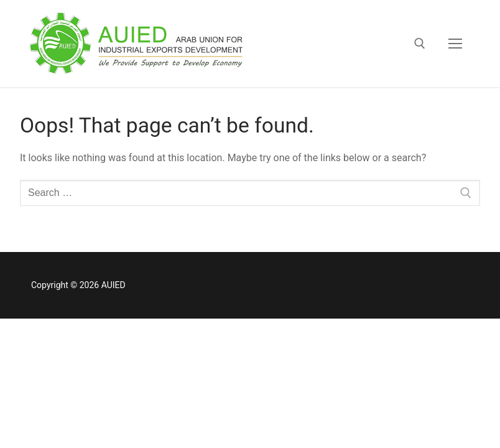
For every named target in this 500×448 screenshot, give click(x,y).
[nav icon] (455, 44)
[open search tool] (420, 44)
